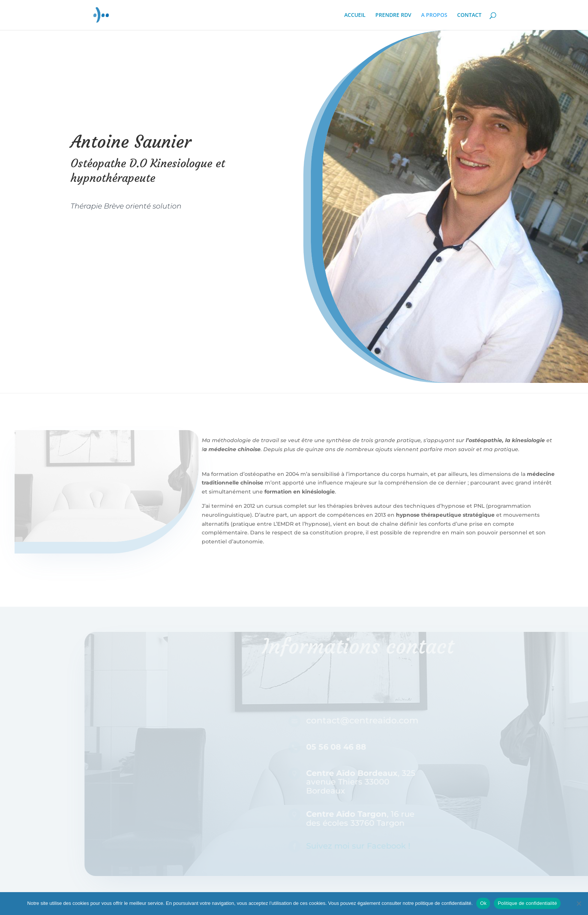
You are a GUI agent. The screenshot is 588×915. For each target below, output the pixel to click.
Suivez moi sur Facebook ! (368, 846)
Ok (483, 903)
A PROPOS (434, 15)
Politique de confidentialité (527, 903)
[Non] (579, 903)
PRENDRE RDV (393, 15)
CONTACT (469, 15)
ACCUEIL (355, 15)
